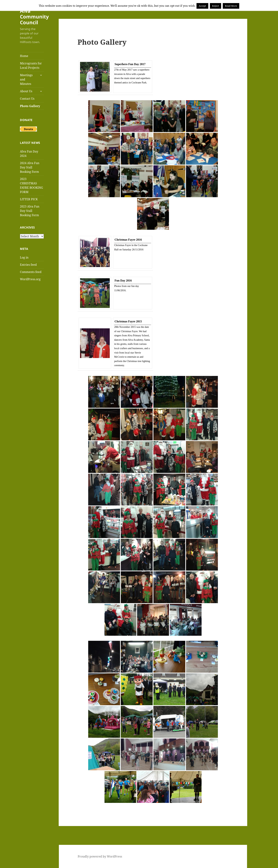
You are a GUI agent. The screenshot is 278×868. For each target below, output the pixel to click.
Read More (231, 6)
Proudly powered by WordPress (100, 856)
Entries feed (28, 265)
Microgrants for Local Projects (31, 65)
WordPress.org (30, 279)
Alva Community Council (34, 17)
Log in (24, 257)
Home (24, 56)
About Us (26, 91)
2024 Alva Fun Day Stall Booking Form (30, 167)
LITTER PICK (29, 199)
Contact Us (27, 99)
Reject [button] (216, 6)
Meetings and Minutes (26, 79)
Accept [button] (202, 6)
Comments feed (31, 272)
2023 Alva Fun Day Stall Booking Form (30, 211)
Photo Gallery (30, 106)
